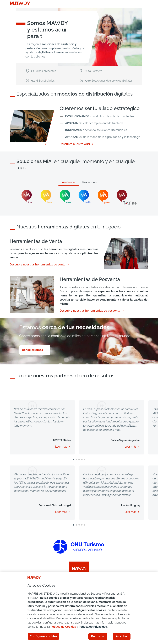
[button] (74, 460)
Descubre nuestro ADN (77, 144)
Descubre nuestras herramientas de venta (40, 264)
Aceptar (122, 636)
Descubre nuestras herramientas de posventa (92, 311)
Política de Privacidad (93, 627)
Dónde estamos (32, 350)
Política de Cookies (63, 627)
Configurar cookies (43, 636)
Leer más (61, 447)
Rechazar (98, 636)
